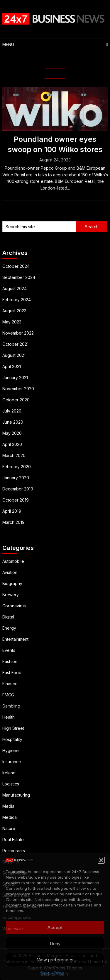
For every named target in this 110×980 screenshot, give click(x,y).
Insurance (12, 762)
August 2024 (15, 288)
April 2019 (12, 511)
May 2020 (12, 433)
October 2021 (15, 344)
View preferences (55, 960)
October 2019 (16, 500)
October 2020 (16, 400)
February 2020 (17, 467)
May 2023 (12, 322)
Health (9, 717)
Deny (55, 944)
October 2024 (16, 266)
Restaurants (14, 851)
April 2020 (12, 444)
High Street (13, 728)
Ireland (9, 773)
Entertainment (15, 639)
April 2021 (12, 366)
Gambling (11, 706)
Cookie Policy (52, 973)
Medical (10, 817)
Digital (8, 617)
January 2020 (16, 478)
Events (9, 650)
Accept (55, 927)
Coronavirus (14, 606)
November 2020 (18, 389)
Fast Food (12, 673)
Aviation (10, 572)
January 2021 (15, 377)
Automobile (13, 561)
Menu (8, 44)
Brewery (11, 595)
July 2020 (12, 411)
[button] (101, 860)
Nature (9, 828)
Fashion (10, 661)
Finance (10, 684)
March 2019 (13, 522)
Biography (12, 583)
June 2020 (13, 422)
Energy (9, 628)
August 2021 (14, 355)
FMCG (8, 695)
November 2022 (18, 333)
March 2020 (14, 455)
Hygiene (11, 750)
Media (8, 806)
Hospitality (12, 739)
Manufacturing (16, 795)
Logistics (11, 784)
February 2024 (17, 300)
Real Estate (13, 840)
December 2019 (18, 489)
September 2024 (19, 277)
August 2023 (14, 311)
